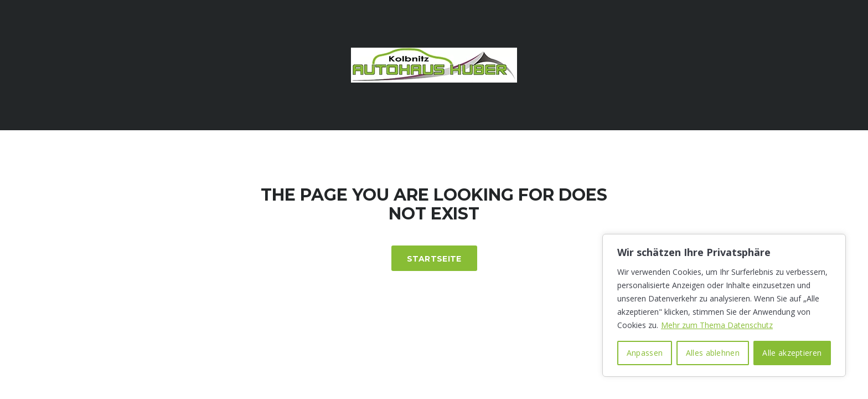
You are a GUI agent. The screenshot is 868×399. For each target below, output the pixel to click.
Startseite (434, 259)
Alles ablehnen (713, 353)
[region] (724, 305)
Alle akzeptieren (792, 353)
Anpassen (645, 353)
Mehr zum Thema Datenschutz (717, 325)
